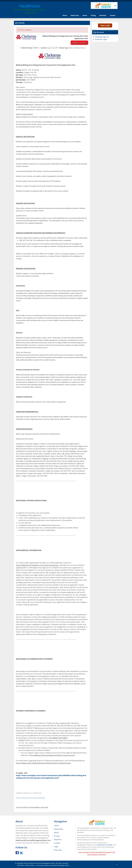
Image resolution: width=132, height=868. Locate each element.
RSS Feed (20, 865)
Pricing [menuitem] (57, 836)
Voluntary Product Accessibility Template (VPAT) (53, 865)
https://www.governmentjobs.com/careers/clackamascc (38, 565)
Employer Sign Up (102, 37)
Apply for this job (79, 43)
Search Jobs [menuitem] (59, 829)
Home (65, 15)
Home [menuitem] (56, 826)
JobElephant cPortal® (105, 845)
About (85, 15)
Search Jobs (75, 15)
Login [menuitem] (56, 847)
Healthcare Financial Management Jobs (41, 863)
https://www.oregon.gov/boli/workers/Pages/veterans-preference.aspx (43, 763)
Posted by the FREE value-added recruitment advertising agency (31, 798)
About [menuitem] (56, 833)
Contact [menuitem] (57, 843)
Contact (113, 15)
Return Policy (30, 865)
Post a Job (105, 25)
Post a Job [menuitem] (58, 850)
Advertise (103, 15)
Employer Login (101, 39)
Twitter (21, 853)
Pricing (93, 15)
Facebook (17, 853)
